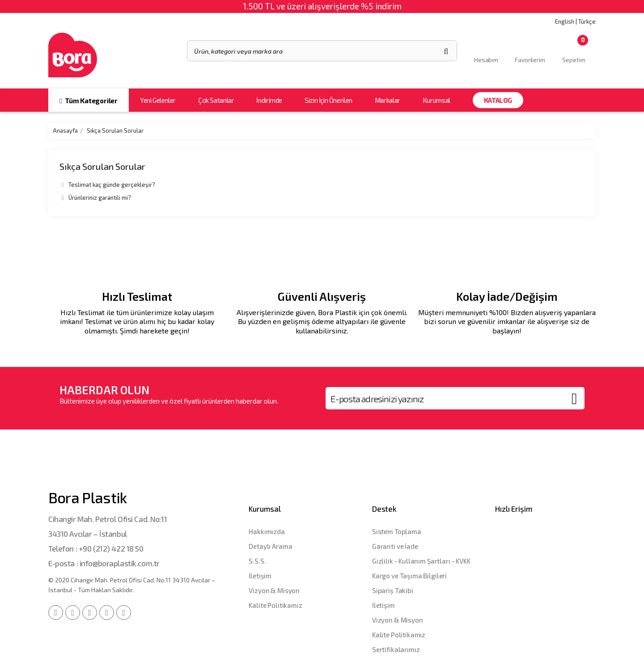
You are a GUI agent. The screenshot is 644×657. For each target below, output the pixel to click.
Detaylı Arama (270, 546)
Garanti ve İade (395, 546)
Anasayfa (65, 131)
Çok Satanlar (216, 100)
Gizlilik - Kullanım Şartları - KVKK (421, 561)
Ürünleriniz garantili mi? (96, 198)
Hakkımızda (267, 531)
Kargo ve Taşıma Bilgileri (409, 576)
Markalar (388, 100)
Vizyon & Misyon (274, 590)
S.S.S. (257, 561)
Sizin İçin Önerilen (328, 100)
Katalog (498, 100)
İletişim (260, 576)
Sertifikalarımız (396, 649)
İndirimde (269, 100)
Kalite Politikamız (275, 605)
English (565, 21)
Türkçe (587, 21)
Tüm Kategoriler (89, 101)
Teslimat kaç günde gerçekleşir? (108, 185)
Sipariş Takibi (393, 590)
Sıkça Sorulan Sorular (115, 131)
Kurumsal (436, 100)
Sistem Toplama (397, 531)
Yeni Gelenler (158, 100)
